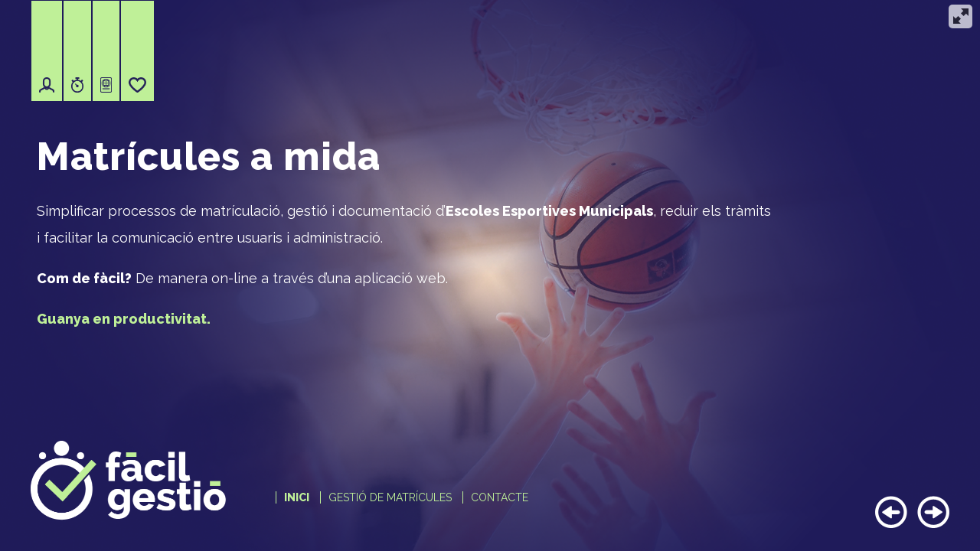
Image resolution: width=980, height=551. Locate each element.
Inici (297, 497)
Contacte (500, 497)
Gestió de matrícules (390, 497)
